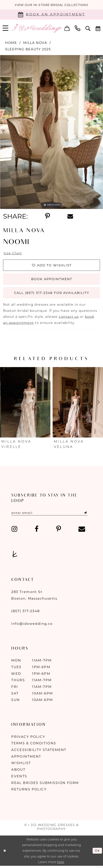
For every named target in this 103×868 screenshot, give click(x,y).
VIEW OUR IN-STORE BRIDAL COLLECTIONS (51, 5)
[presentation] (25, 404)
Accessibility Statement (39, 752)
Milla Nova (35, 43)
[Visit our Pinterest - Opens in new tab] (58, 531)
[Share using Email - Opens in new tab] (70, 216)
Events (19, 778)
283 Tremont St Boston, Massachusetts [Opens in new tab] (34, 597)
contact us (69, 318)
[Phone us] (78, 28)
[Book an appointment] (51, 15)
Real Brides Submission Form (45, 785)
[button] (67, 28)
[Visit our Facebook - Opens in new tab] (37, 531)
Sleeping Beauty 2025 (28, 49)
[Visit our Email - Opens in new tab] (82, 531)
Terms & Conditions (34, 745)
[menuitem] (67, 28)
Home (11, 43)
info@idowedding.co (32, 625)
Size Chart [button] (13, 253)
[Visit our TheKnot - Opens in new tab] (15, 556)
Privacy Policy (28, 739)
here (61, 864)
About (18, 772)
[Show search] (88, 28)
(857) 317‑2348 (25, 613)
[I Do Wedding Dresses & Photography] (36, 28)
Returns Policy (29, 791)
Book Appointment (52, 280)
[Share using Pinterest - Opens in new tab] (47, 217)
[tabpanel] (51, 132)
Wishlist (21, 765)
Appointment (26, 758)
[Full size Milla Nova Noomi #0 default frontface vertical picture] (51, 132)
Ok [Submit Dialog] (97, 852)
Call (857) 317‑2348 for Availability (52, 294)
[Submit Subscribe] (83, 515)
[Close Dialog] (5, 853)
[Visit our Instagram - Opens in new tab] (14, 531)
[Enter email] (51, 515)
